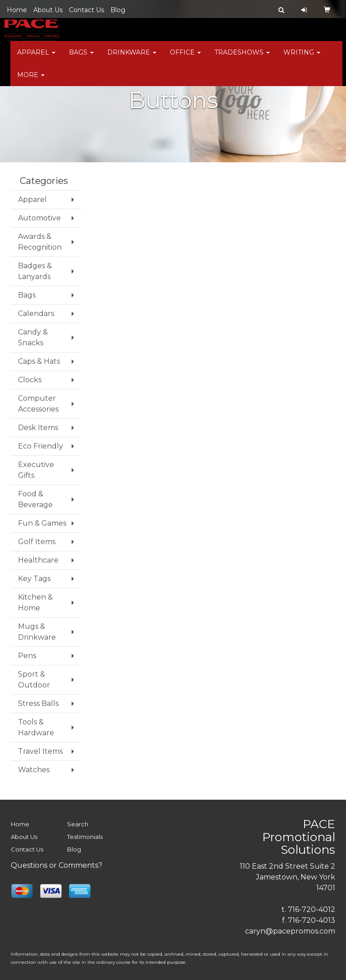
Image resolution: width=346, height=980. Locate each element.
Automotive (39, 218)
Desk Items (38, 428)
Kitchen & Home (35, 602)
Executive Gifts (36, 470)
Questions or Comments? (57, 865)
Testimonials (85, 837)
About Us (48, 10)
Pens (27, 656)
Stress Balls (38, 703)
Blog (118, 10)
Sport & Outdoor (34, 680)
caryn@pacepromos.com (290, 931)
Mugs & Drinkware (37, 632)
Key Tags (34, 579)
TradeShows (242, 59)
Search (78, 824)
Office (185, 59)
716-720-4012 (312, 909)
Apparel (36, 59)
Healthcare (38, 560)
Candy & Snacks (33, 337)
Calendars (36, 314)
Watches (34, 770)
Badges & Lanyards (35, 271)
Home (17, 10)
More (31, 81)
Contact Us (86, 10)
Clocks (30, 380)
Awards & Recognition (40, 242)
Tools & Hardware (36, 727)
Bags (81, 59)
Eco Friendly (41, 446)
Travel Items (40, 751)
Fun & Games (42, 523)
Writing (302, 59)
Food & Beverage (35, 499)
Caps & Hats (39, 361)
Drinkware (132, 59)
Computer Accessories (38, 404)
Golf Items (37, 542)
